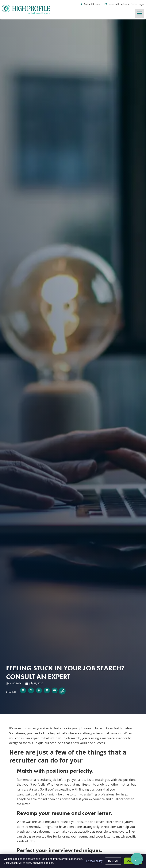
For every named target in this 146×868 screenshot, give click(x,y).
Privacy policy (94, 861)
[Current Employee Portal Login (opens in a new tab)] (124, 4)
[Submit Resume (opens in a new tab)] (91, 4)
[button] (140, 13)
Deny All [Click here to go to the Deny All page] (113, 861)
